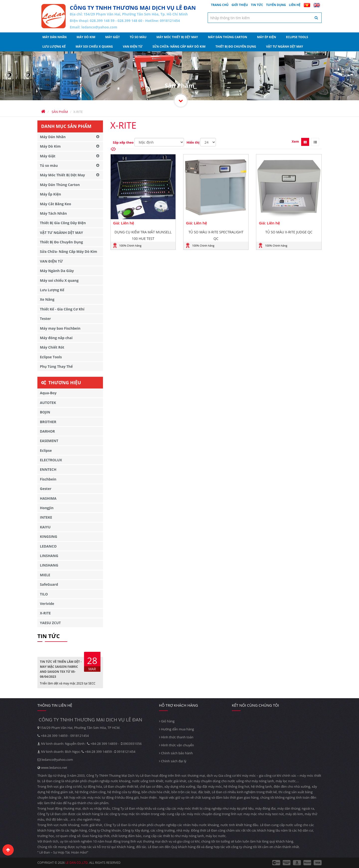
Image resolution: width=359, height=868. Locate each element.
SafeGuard (49, 584)
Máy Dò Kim (86, 37)
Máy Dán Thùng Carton (227, 37)
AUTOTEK (48, 403)
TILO (44, 594)
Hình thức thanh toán (176, 737)
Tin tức (257, 5)
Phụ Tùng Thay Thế (56, 366)
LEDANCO (48, 546)
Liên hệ (295, 5)
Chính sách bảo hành (176, 753)
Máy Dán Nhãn (54, 37)
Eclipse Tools (297, 37)
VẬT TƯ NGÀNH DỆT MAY (284, 47)
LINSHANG (49, 556)
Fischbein (48, 479)
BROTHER (48, 422)
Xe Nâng (47, 299)
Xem (295, 141)
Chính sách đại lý (173, 761)
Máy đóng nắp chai (56, 338)
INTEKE (46, 517)
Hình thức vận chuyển (177, 745)
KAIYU (45, 527)
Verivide (47, 604)
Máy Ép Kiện (267, 37)
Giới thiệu (240, 5)
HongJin (47, 508)
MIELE (45, 575)
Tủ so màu (138, 37)
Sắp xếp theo (123, 142)
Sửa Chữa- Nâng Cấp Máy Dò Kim (179, 47)
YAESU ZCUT (50, 623)
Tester (45, 319)
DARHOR (47, 431)
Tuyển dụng (276, 5)
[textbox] (265, 18)
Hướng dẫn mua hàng (177, 729)
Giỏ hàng (167, 721)
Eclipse (46, 450)
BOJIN (45, 412)
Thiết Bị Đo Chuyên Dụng (236, 47)
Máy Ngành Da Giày (57, 271)
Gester (46, 489)
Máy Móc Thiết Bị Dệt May (177, 37)
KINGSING (48, 536)
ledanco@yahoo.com (99, 27)
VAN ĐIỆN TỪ (133, 47)
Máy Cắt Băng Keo (55, 204)
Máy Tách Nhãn (53, 213)
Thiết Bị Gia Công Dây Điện (63, 223)
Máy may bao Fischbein (60, 328)
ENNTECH (48, 469)
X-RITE (45, 613)
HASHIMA (48, 498)
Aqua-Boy (48, 393)
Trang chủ (220, 5)
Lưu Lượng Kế (54, 47)
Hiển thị (193, 142)
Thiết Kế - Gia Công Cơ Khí (62, 309)
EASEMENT (49, 441)
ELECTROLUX (51, 460)
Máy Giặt (112, 37)
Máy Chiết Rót (52, 347)
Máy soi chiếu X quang (94, 47)
